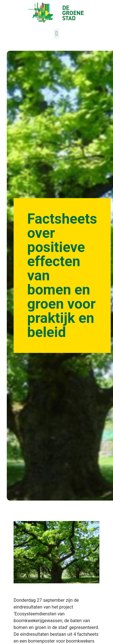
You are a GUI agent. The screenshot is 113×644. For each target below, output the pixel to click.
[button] (56, 34)
